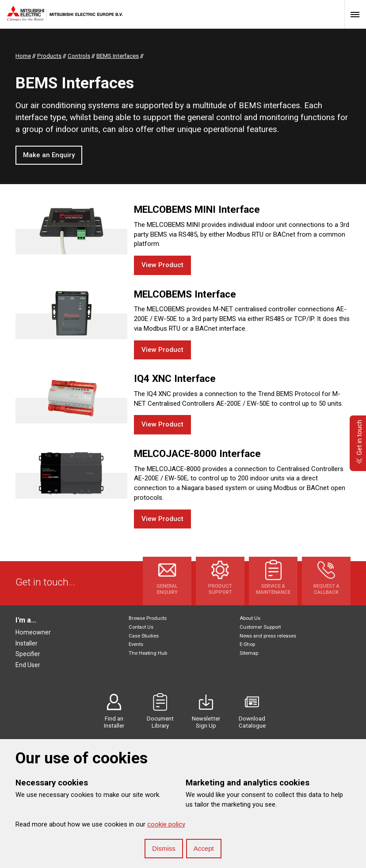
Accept (204, 848)
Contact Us (141, 627)
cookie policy (166, 824)
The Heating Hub (148, 653)
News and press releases (268, 636)
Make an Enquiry (49, 155)
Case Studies (144, 636)
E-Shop (247, 644)
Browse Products (148, 618)
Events (136, 644)
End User (28, 665)
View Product (162, 265)
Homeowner (33, 632)
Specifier (28, 654)
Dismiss (164, 848)
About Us (250, 618)
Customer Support (260, 627)
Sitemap (249, 653)
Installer (27, 643)
